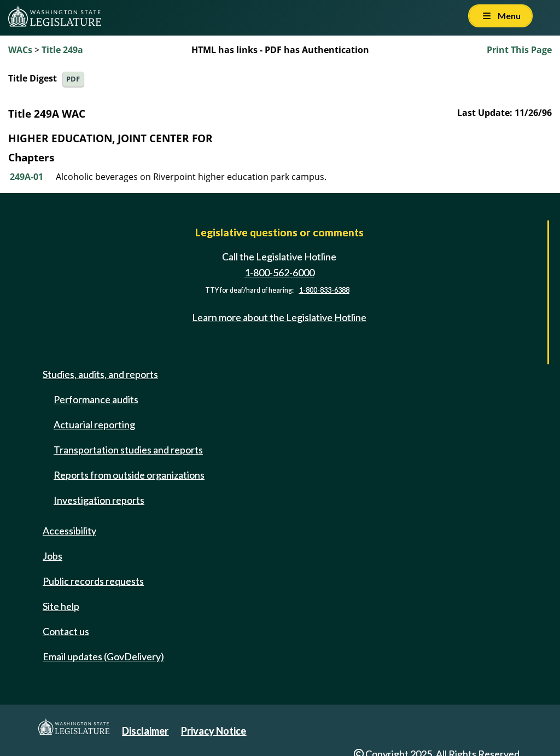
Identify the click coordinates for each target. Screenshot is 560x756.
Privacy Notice (214, 731)
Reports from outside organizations (129, 475)
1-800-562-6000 (279, 272)
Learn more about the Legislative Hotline (279, 317)
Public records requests (93, 581)
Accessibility (69, 531)
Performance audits (96, 399)
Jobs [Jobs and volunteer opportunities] (52, 556)
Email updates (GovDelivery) (103, 656)
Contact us (66, 631)
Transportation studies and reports (128, 450)
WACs (20, 50)
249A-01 (27, 177)
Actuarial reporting (94, 424)
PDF (73, 79)
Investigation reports (99, 500)
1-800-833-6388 (324, 290)
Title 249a (62, 50)
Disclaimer (145, 731)
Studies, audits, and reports (100, 374)
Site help (61, 606)
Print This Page (519, 50)
